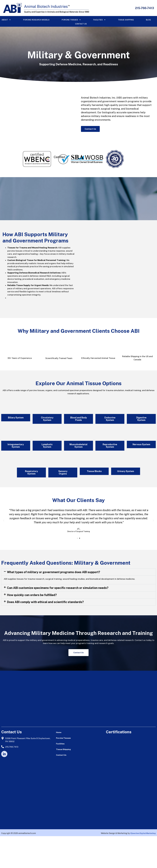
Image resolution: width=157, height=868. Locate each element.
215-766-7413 (144, 8)
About (6, 20)
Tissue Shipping (126, 20)
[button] (4, 552)
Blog (148, 20)
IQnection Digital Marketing (143, 865)
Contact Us (81, 24)
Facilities (99, 20)
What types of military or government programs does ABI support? (54, 604)
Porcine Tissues (71, 20)
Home (59, 764)
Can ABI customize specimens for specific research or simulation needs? (58, 620)
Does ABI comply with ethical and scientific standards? (45, 634)
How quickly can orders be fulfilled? (32, 627)
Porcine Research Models (36, 20)
